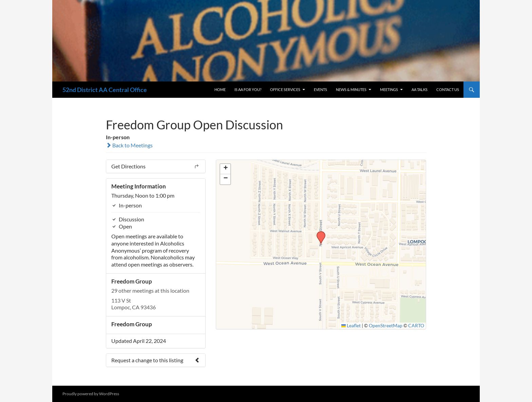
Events (320, 89)
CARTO (416, 326)
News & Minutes (351, 89)
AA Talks (420, 89)
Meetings (389, 89)
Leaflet (351, 326)
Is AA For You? (248, 89)
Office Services (285, 89)
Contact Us (448, 89)
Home (220, 89)
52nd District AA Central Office (105, 90)
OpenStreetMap (386, 326)
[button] (319, 233)
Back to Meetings (129, 145)
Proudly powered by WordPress (91, 394)
